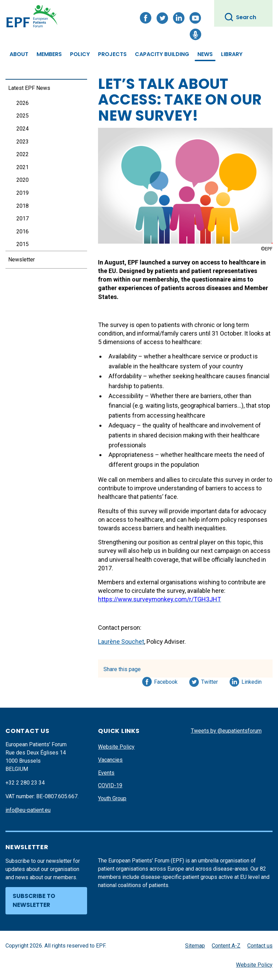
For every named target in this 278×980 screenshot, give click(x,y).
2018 (23, 206)
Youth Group (112, 798)
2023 (23, 142)
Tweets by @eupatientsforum (226, 731)
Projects (112, 54)
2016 (23, 232)
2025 (23, 116)
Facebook (166, 681)
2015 (23, 244)
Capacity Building (162, 54)
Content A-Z (226, 946)
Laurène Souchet (121, 642)
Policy (80, 54)
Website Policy (116, 747)
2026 (23, 103)
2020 (23, 180)
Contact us (260, 946)
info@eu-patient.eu (28, 810)
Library (232, 54)
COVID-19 (110, 785)
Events (106, 773)
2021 (23, 167)
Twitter (212, 681)
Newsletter (22, 260)
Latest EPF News (29, 88)
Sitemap (195, 946)
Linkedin (252, 681)
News (205, 54)
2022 (23, 154)
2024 (23, 129)
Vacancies (110, 760)
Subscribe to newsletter (34, 900)
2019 (23, 193)
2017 (23, 219)
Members (49, 54)
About (19, 54)
